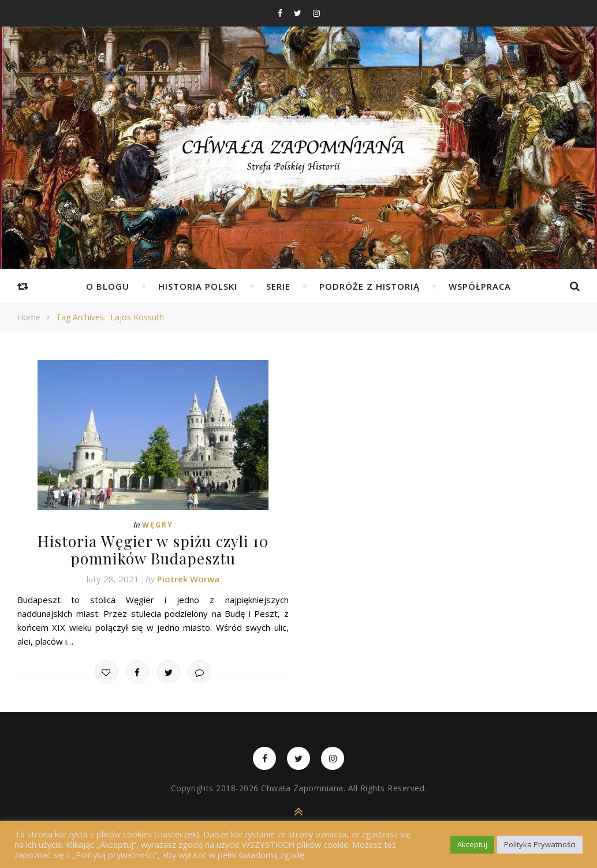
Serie (278, 286)
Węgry (158, 525)
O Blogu (108, 286)
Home (29, 317)
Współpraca (480, 286)
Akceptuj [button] (472, 844)
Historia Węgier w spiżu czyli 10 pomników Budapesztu (153, 549)
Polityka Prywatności (540, 844)
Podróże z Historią (370, 286)
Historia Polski (198, 286)
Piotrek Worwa (188, 578)
